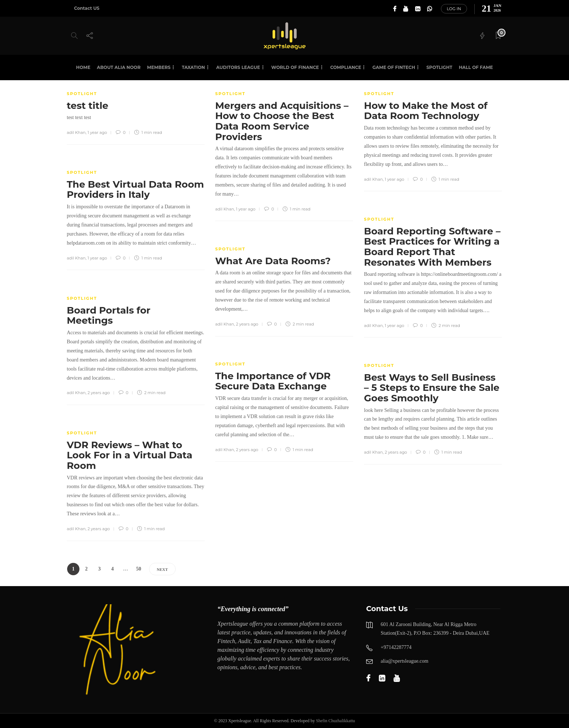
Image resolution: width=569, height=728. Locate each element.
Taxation (193, 67)
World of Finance (295, 67)
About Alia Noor (119, 67)
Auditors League (238, 67)
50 (139, 569)
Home (83, 67)
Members (159, 67)
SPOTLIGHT (439, 67)
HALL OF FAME (476, 67)
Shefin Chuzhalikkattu (336, 721)
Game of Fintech (394, 67)
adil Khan (76, 132)
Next (162, 569)
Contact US (87, 8)
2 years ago (247, 324)
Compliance (346, 67)
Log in (454, 9)
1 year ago (97, 132)
